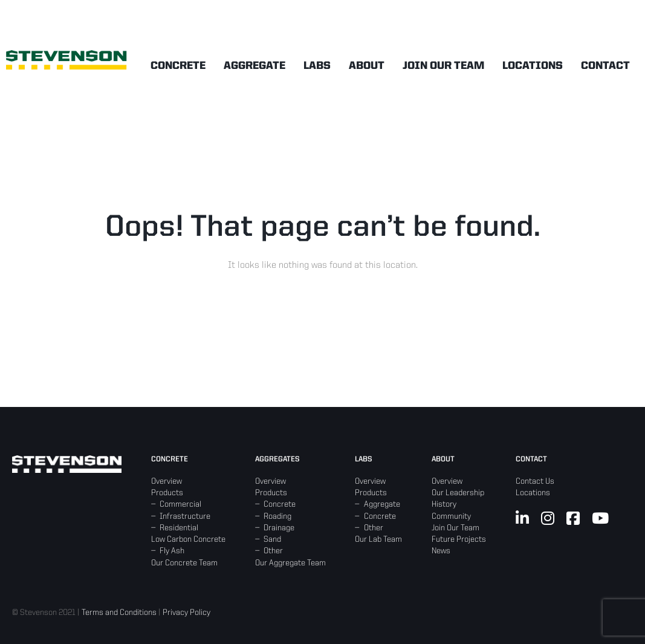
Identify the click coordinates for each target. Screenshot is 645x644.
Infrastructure (185, 516)
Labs (317, 66)
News (441, 551)
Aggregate (254, 66)
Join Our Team (443, 66)
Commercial (180, 504)
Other (273, 551)
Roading (277, 516)
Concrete (178, 66)
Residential (179, 528)
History (444, 504)
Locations (533, 66)
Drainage (279, 528)
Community (451, 516)
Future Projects (459, 539)
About (367, 66)
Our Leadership (458, 493)
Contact (605, 66)
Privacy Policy (186, 613)
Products (167, 493)
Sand (272, 539)
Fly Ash (172, 551)
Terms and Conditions (119, 613)
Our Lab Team (378, 539)
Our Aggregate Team (290, 563)
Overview (167, 481)
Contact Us (535, 481)
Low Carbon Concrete (188, 539)
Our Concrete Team (184, 563)
